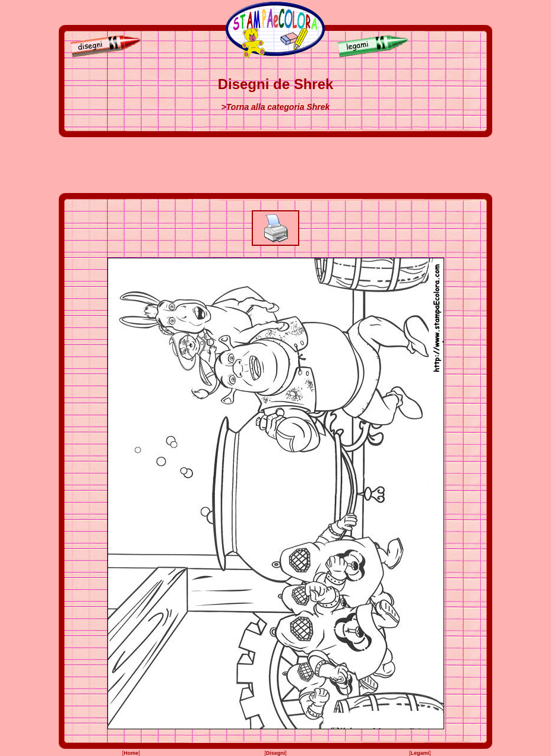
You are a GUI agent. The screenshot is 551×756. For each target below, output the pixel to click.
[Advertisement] (275, 165)
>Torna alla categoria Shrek (276, 107)
